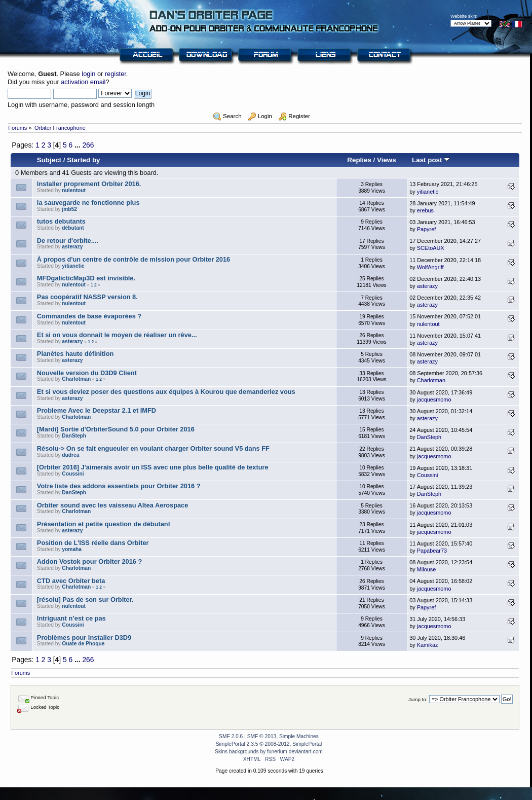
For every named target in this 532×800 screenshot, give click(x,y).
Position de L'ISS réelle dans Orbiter (93, 543)
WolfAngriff (430, 267)
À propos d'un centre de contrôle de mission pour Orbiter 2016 (134, 259)
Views (387, 160)
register (116, 74)
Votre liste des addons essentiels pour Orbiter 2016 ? (119, 486)
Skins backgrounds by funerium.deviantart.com (269, 752)
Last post (431, 160)
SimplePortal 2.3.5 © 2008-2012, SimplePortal (269, 744)
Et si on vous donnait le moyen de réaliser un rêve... (117, 335)
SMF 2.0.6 (231, 736)
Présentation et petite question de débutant (104, 524)
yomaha (72, 549)
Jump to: (418, 699)
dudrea (70, 455)
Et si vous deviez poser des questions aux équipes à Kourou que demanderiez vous (166, 392)
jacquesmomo (434, 399)
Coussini (73, 474)
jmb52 (69, 209)
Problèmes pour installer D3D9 (84, 638)
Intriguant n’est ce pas (71, 618)
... (78, 145)
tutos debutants (61, 221)
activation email (83, 82)
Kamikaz (428, 645)
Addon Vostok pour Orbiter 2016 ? (89, 561)
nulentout (74, 190)
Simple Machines (299, 736)
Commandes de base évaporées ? (89, 316)
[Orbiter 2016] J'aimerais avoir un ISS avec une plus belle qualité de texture (153, 467)
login (88, 74)
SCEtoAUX (431, 248)
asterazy (72, 247)
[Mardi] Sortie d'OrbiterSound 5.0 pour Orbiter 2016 (116, 429)
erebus (425, 210)
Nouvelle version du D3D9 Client (87, 373)
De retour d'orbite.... (68, 241)
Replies (359, 160)
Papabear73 (432, 551)
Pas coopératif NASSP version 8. (87, 297)
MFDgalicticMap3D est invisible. (86, 278)
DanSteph (74, 436)
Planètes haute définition (75, 354)
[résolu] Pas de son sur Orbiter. (85, 599)
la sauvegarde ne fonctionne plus (88, 203)
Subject (49, 160)
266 (88, 145)
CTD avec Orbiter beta (71, 581)
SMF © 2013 (262, 736)
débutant (73, 228)
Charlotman (76, 379)
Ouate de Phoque (83, 644)
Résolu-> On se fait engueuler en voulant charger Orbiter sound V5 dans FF (153, 448)
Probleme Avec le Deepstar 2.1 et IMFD (97, 410)
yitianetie (428, 192)
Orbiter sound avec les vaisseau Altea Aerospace (113, 505)
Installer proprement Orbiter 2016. (89, 184)
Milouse (426, 569)
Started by (83, 160)
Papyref (426, 229)
